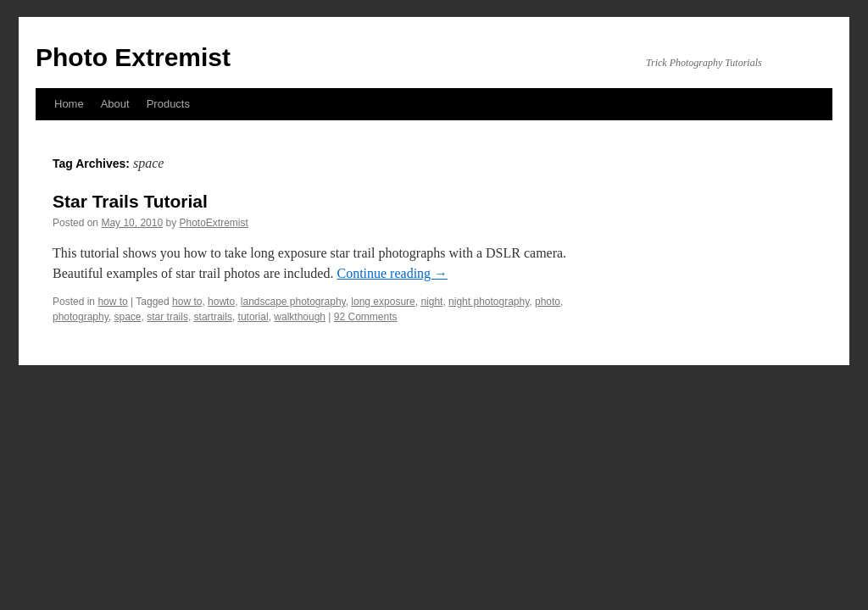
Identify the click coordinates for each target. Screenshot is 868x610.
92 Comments (366, 317)
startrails (213, 317)
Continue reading (392, 273)
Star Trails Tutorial (130, 201)
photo (548, 302)
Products (168, 104)
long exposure (383, 302)
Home (69, 104)
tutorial (253, 317)
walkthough (300, 317)
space (128, 317)
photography (81, 317)
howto (221, 302)
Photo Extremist (133, 57)
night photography (489, 302)
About (115, 104)
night (431, 302)
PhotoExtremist (213, 223)
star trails (167, 317)
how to (112, 302)
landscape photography (293, 302)
